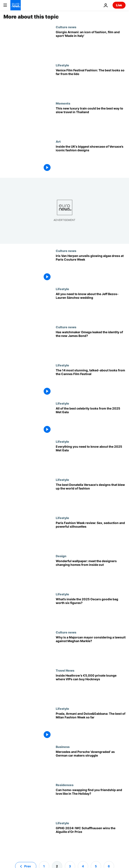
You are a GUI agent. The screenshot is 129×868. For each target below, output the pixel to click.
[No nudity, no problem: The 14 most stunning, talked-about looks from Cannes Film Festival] (91, 382)
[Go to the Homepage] (16, 5)
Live (119, 5)
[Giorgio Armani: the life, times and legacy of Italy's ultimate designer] (91, 44)
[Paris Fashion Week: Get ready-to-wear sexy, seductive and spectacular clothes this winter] (91, 535)
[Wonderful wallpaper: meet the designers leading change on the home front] (91, 573)
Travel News (65, 670)
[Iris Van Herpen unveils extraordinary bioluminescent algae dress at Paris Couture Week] (91, 268)
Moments (63, 103)
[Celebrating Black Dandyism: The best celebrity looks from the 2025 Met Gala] (91, 421)
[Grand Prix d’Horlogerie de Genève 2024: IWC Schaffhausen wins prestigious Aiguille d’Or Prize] (91, 840)
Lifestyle (62, 65)
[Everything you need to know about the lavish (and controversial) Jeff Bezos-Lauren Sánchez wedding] (91, 306)
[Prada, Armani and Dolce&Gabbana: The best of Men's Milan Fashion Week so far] (91, 726)
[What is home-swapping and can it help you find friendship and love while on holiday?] (91, 802)
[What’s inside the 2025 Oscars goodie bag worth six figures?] (91, 611)
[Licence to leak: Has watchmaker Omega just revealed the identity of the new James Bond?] (91, 344)
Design (61, 556)
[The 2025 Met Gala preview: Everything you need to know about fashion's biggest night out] (91, 459)
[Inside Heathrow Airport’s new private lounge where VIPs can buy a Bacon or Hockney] (91, 688)
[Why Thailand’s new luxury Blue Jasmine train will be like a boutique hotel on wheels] (91, 121)
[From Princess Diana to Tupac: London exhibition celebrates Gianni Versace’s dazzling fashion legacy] (91, 159)
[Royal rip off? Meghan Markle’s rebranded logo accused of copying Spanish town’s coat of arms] (91, 650)
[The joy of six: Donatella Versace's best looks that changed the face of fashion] (91, 497)
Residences (65, 785)
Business (63, 747)
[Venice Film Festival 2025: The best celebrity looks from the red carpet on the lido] (91, 82)
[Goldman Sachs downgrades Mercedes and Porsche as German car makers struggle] (91, 764)
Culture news (66, 27)
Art (58, 141)
